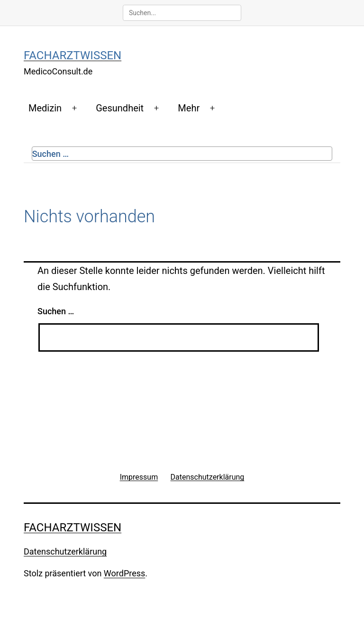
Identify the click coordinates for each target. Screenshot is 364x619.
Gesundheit (120, 108)
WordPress (124, 573)
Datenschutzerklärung (65, 551)
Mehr (189, 108)
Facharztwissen (73, 55)
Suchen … (50, 154)
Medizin (45, 108)
